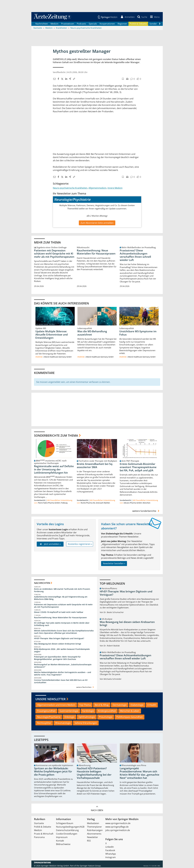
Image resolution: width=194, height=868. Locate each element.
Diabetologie (137, 705)
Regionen (122, 24)
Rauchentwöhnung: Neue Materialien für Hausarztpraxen (96, 252)
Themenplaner (94, 827)
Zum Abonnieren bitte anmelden (97, 223)
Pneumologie (106, 717)
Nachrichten (42, 24)
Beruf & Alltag (102, 705)
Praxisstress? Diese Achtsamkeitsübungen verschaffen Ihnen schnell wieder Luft (135, 256)
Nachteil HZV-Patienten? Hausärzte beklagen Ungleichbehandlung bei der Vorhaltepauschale (94, 774)
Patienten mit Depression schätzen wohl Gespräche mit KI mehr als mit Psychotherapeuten (54, 254)
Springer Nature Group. (91, 866)
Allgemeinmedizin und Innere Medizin (56, 705)
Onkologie (69, 717)
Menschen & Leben (130, 711)
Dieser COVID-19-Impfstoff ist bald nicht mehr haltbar (59, 613)
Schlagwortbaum (65, 824)
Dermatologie (120, 705)
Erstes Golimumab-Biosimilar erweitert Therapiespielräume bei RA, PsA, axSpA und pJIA (138, 468)
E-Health (152, 705)
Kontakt (60, 841)
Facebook (110, 851)
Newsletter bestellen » (114, 564)
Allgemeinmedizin (97, 188)
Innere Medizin (115, 188)
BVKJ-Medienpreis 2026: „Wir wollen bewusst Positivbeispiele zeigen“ (62, 651)
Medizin (54, 24)
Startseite (39, 824)
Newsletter (93, 838)
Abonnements (94, 834)
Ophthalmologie (87, 717)
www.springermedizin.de (118, 824)
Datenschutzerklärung (67, 831)
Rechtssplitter (44, 723)
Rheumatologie (63, 723)
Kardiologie (88, 711)
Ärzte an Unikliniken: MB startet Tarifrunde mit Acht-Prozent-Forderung (62, 591)
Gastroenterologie (69, 711)
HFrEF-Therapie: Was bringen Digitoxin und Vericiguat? (59, 639)
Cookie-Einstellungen (67, 834)
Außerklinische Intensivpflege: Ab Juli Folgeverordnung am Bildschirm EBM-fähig (61, 598)
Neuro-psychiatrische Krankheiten (70, 188)
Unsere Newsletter (50, 699)
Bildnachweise (63, 845)
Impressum (62, 838)
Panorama (39, 838)
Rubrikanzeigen (95, 831)
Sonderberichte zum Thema (56, 436)
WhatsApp (111, 854)
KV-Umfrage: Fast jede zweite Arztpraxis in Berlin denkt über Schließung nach (62, 625)
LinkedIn (110, 847)
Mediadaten (93, 824)
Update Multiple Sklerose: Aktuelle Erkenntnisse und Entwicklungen (52, 335)
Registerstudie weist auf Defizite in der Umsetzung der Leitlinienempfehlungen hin (54, 470)
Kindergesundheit (107, 711)
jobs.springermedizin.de (118, 831)
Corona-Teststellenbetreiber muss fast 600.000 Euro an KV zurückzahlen (61, 682)
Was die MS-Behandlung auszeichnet (92, 333)
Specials (93, 24)
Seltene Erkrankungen (86, 723)
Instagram (111, 858)
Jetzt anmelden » (50, 545)
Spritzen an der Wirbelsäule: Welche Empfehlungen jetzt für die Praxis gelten (53, 772)
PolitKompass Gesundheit (130, 717)
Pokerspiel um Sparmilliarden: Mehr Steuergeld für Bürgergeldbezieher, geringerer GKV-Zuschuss (57, 658)
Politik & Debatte (138, 24)
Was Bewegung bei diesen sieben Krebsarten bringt (58, 644)
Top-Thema (85, 705)
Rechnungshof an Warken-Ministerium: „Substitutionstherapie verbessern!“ (63, 666)
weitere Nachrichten (85, 688)
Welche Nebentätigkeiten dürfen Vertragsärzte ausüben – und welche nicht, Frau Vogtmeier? (63, 674)
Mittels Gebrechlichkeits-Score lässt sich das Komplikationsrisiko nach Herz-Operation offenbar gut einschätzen (64, 632)
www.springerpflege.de (117, 827)
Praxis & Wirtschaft (44, 834)
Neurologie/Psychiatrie (49, 717)
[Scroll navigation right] (160, 24)
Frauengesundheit (46, 711)
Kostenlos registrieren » (80, 545)
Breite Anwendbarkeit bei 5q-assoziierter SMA (95, 466)
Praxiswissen (68, 24)
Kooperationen (107, 24)
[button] (154, 17)
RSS (89, 841)
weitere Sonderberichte (146, 511)
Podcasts (81, 24)
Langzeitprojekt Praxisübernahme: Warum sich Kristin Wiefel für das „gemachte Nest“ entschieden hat (140, 774)
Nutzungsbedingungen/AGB (70, 827)
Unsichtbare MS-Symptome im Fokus (138, 333)
